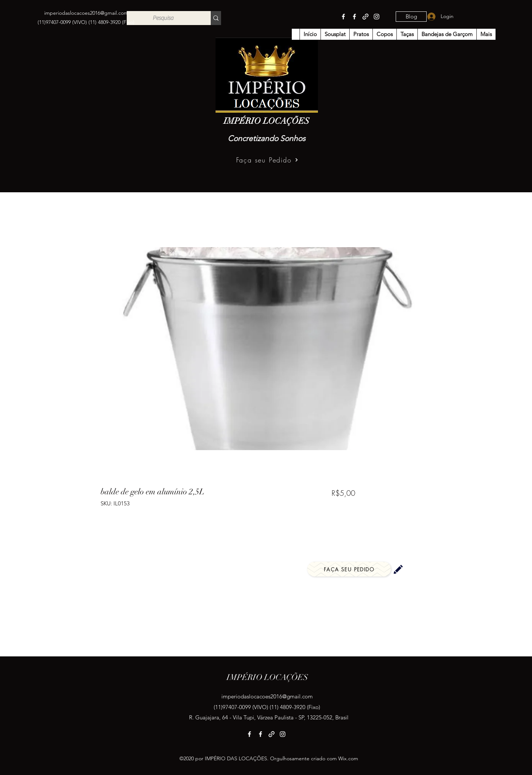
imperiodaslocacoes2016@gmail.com (86, 13)
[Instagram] (377, 17)
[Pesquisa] (163, 18)
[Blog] (411, 17)
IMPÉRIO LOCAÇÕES (267, 121)
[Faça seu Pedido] (267, 160)
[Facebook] (343, 17)
